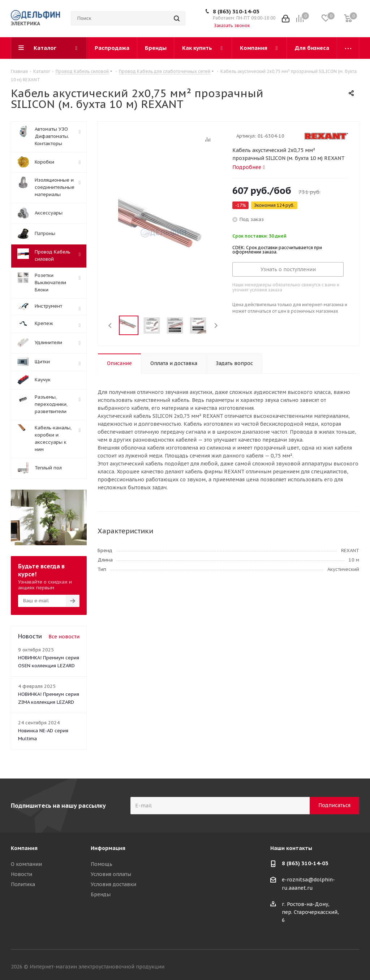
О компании (26, 864)
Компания (24, 848)
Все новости (64, 637)
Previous (110, 326)
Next (216, 326)
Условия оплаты (111, 874)
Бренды (101, 894)
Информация (108, 848)
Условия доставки (113, 884)
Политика (23, 884)
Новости (21, 874)
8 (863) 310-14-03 (236, 11)
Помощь (102, 864)
